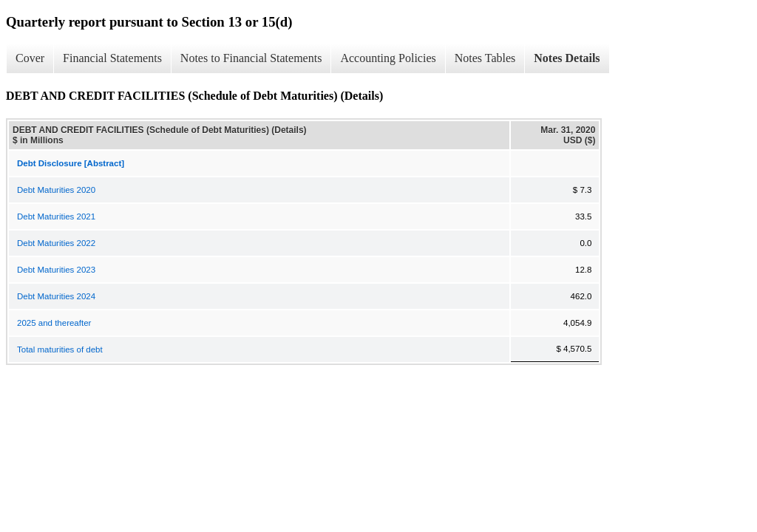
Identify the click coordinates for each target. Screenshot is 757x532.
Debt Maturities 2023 (56, 270)
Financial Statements (112, 58)
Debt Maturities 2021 (56, 216)
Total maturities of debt (60, 349)
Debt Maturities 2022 (56, 243)
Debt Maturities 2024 (56, 296)
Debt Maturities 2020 (56, 190)
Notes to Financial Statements (251, 58)
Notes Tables (485, 58)
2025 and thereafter (54, 323)
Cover (30, 58)
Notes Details (567, 58)
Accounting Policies (388, 58)
